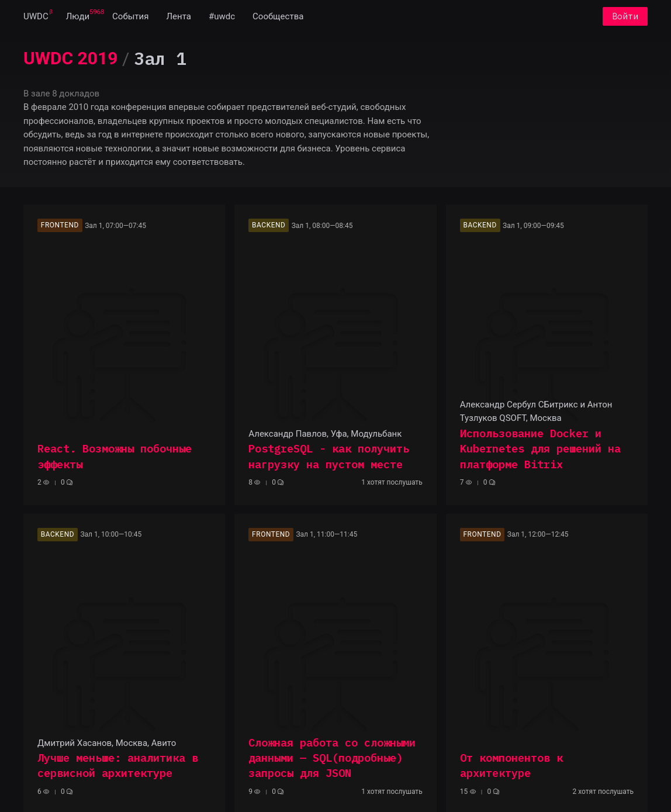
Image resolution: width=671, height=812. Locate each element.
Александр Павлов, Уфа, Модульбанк (325, 434)
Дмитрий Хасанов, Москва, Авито (107, 743)
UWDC (36, 16)
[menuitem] (36, 16)
